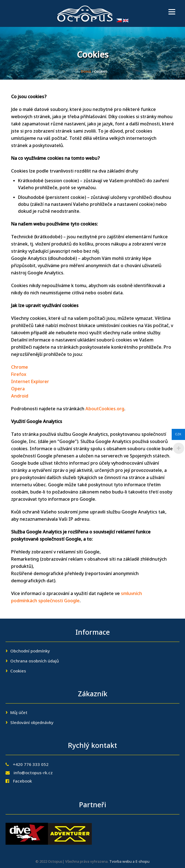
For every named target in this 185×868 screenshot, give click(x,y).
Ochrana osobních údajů (35, 661)
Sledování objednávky (32, 723)
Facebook (22, 781)
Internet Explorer (30, 382)
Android (20, 396)
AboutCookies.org (105, 409)
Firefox (19, 375)
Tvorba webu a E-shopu (129, 862)
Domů (86, 72)
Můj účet (19, 713)
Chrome (20, 368)
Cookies (18, 671)
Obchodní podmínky (30, 651)
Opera (18, 389)
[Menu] (172, 12)
